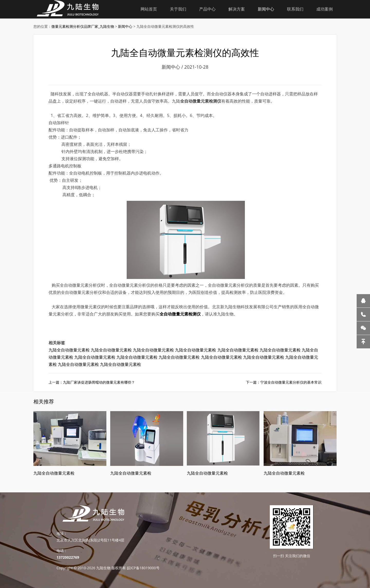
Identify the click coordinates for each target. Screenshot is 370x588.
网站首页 (149, 9)
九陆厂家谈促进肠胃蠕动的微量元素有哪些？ (99, 382)
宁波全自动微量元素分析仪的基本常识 (291, 382)
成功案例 (325, 9)
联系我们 (295, 9)
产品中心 (207, 9)
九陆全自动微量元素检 (69, 350)
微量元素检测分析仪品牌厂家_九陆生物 (83, 26)
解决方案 (237, 9)
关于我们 (178, 9)
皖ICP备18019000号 (143, 568)
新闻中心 (266, 9)
